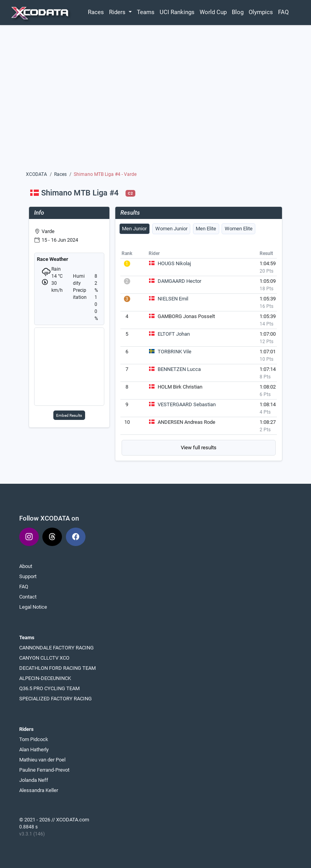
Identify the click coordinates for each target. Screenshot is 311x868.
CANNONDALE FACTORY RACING (56, 648)
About (26, 566)
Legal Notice (33, 607)
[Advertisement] (155, 101)
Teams (146, 12)
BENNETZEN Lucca (179, 369)
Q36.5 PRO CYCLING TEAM (49, 688)
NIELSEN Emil (173, 299)
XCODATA (36, 174)
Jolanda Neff (34, 780)
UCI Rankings (177, 12)
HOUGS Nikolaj (174, 263)
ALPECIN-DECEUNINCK (45, 678)
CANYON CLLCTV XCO (44, 658)
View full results (199, 448)
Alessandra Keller (39, 790)
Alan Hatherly (34, 750)
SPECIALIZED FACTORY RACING (55, 699)
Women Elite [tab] (239, 229)
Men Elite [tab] (206, 229)
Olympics (261, 12)
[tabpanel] (199, 352)
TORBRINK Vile (175, 352)
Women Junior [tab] (171, 229)
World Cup (213, 12)
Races (96, 12)
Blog (238, 12)
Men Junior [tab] (134, 229)
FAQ (283, 12)
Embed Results (69, 415)
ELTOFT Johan (174, 334)
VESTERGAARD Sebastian (187, 404)
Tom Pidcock (34, 739)
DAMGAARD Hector (179, 281)
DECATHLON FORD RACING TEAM (57, 668)
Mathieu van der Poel (42, 760)
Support (28, 576)
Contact (28, 597)
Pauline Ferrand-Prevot (44, 770)
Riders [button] (118, 12)
